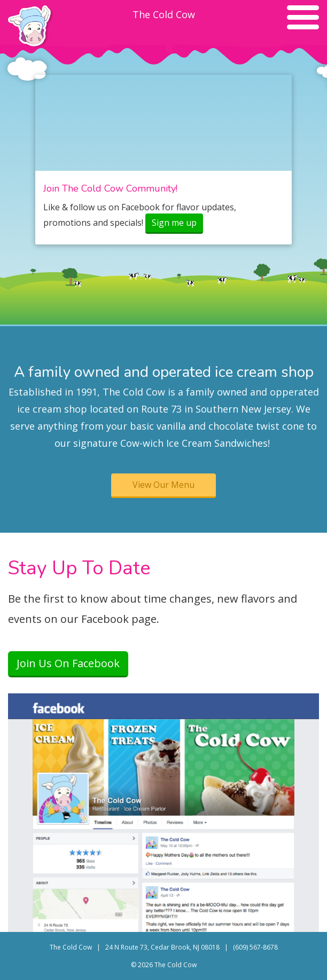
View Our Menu (163, 485)
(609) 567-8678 (255, 947)
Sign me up (174, 223)
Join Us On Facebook (68, 663)
